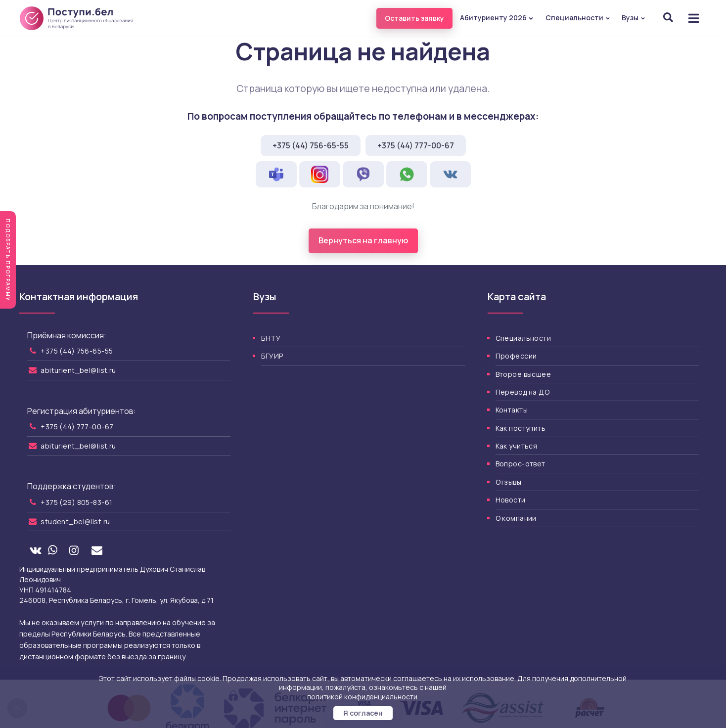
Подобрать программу (8, 260)
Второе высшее (523, 374)
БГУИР (272, 356)
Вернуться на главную (363, 240)
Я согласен (363, 713)
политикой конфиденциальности (362, 697)
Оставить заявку (414, 18)
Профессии (516, 356)
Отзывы (509, 482)
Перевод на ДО (522, 392)
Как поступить (521, 428)
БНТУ (271, 338)
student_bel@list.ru (75, 522)
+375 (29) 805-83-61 (76, 502)
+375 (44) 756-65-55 (311, 145)
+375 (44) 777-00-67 (416, 145)
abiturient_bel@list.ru (78, 370)
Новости (511, 500)
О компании (516, 518)
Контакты (512, 410)
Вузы (634, 18)
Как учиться (517, 446)
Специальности (578, 18)
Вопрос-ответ (521, 464)
